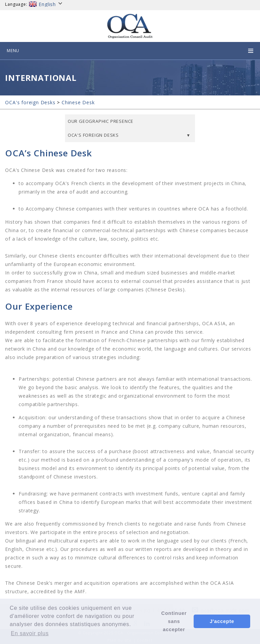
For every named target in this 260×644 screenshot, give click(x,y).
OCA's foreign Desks (30, 102)
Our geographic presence (101, 121)
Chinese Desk (78, 102)
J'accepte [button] (222, 621)
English (46, 4)
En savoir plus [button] (30, 633)
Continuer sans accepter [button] (174, 621)
